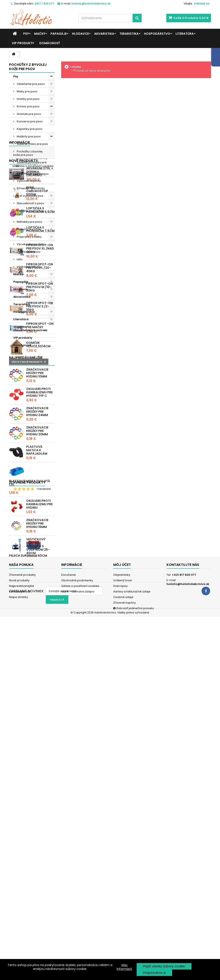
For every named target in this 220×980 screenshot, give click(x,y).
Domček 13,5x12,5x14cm (38, 583)
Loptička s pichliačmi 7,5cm (40, 468)
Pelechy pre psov (29, 229)
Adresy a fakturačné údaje (132, 923)
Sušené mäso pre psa (32, 144)
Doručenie (22, 364)
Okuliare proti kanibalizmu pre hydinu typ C (39, 645)
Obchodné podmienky (31, 372)
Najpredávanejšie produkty (26, 613)
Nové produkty (23, 399)
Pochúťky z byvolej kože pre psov (28, 153)
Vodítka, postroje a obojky (28, 213)
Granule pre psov (29, 114)
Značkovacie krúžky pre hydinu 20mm (37, 684)
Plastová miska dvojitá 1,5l (30, 736)
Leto (19, 259)
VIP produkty (23, 43)
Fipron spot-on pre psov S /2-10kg (40, 545)
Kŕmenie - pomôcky (30, 188)
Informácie (19, 356)
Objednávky (122, 906)
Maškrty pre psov (28, 136)
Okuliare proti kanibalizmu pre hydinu (39, 757)
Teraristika (129, 34)
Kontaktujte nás (20, 923)
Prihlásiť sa (202, 4)
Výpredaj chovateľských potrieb (30, 328)
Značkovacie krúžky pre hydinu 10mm (37, 626)
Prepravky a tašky (29, 237)
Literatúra (185, 34)
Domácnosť (50, 43)
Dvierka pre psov (28, 252)
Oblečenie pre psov (30, 84)
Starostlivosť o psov (30, 203)
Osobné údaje (123, 929)
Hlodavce (80, 34)
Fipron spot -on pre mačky (40, 564)
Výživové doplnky (28, 181)
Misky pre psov (27, 91)
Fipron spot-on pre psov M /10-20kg (40, 525)
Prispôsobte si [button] (154, 973)
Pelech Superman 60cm (28, 858)
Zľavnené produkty (27, 834)
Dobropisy (120, 918)
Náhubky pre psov (29, 222)
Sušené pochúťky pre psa (30, 164)
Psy (26, 34)
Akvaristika (104, 34)
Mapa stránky (18, 929)
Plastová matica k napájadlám (37, 703)
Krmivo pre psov (28, 106)
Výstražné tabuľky (29, 267)
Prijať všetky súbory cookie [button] (164, 966)
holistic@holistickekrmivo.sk (188, 916)
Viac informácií (124, 967)
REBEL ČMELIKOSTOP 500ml (37, 429)
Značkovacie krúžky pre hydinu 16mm (37, 776)
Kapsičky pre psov (29, 129)
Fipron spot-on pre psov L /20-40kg (40, 506)
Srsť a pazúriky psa (30, 196)
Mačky (40, 34)
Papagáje (59, 34)
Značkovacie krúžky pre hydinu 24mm (37, 664)
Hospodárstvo (157, 34)
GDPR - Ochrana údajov (32, 388)
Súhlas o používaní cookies (34, 380)
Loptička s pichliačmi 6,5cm (40, 449)
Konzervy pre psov (29, 121)
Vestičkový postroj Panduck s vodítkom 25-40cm (38, 799)
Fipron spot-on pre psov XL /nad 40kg (40, 487)
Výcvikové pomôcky (31, 244)
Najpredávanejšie (22, 918)
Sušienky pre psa (28, 173)
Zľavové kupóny (125, 934)
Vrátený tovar (123, 912)
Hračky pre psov (28, 99)
